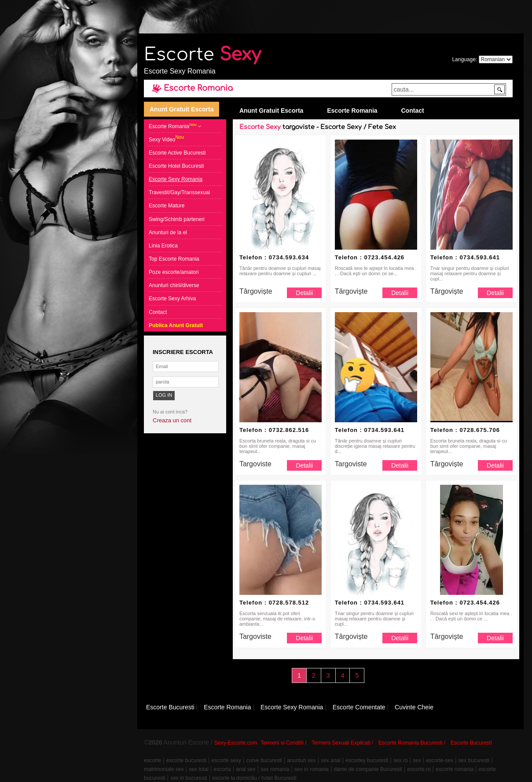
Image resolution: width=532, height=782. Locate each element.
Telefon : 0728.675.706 (465, 430)
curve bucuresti (264, 760)
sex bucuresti (474, 760)
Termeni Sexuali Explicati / (342, 743)
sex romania (275, 769)
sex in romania (312, 769)
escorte (152, 760)
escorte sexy (226, 760)
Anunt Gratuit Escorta (182, 109)
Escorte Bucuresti (471, 743)
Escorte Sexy (260, 127)
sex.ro (401, 760)
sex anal (331, 760)
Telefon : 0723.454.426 (370, 257)
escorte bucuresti (186, 760)
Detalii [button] (304, 293)
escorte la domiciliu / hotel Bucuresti (254, 778)
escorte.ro (419, 769)
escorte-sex (440, 760)
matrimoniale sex (164, 769)
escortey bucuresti (367, 760)
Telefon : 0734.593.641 (465, 257)
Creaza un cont (172, 420)
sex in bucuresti (189, 778)
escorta (222, 769)
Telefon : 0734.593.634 (274, 257)
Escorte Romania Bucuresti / (412, 743)
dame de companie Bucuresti (368, 769)
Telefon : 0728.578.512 (274, 603)
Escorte (202, 55)
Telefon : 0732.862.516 (274, 430)
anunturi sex (301, 760)
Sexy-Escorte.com (236, 743)
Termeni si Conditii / (284, 743)
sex (417, 760)
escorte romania (455, 769)
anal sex (246, 769)
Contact (413, 111)
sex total (199, 769)
